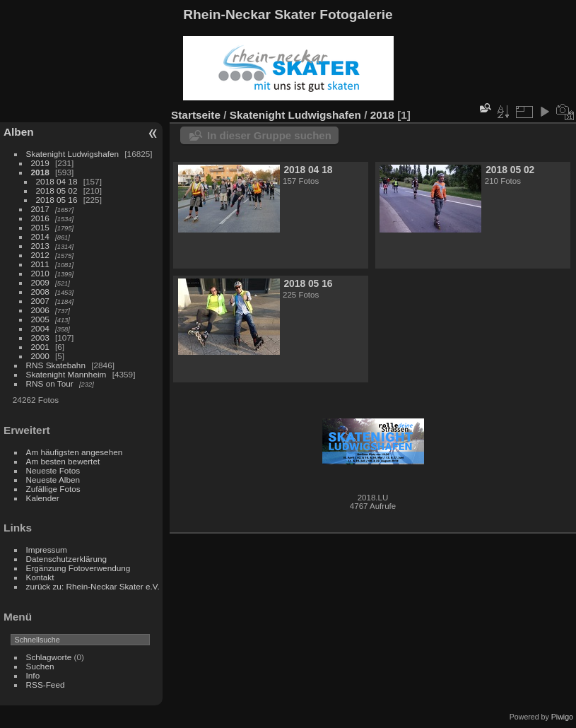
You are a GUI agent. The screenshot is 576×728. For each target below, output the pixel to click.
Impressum (47, 550)
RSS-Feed (46, 685)
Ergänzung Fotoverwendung (78, 568)
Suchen (40, 666)
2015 (40, 227)
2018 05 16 (57, 200)
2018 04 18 (57, 181)
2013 (40, 246)
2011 (40, 264)
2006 (40, 310)
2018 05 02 (57, 190)
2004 (40, 328)
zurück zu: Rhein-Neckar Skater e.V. (93, 586)
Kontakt (40, 577)
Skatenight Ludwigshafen (72, 154)
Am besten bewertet (63, 461)
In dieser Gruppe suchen (269, 135)
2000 (40, 356)
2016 (40, 218)
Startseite (196, 115)
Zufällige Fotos (53, 489)
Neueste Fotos (53, 470)
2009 (40, 282)
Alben (19, 132)
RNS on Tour (50, 383)
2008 (40, 292)
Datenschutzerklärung (66, 559)
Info (33, 675)
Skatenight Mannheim (66, 374)
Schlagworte (49, 657)
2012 (40, 255)
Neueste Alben (53, 480)
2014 (40, 236)
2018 (40, 172)
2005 (40, 319)
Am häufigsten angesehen (75, 452)
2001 (40, 347)
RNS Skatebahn (56, 365)
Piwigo (562, 717)
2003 (40, 337)
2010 (40, 273)
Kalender (43, 498)
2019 (40, 163)
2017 (40, 209)
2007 (40, 301)
